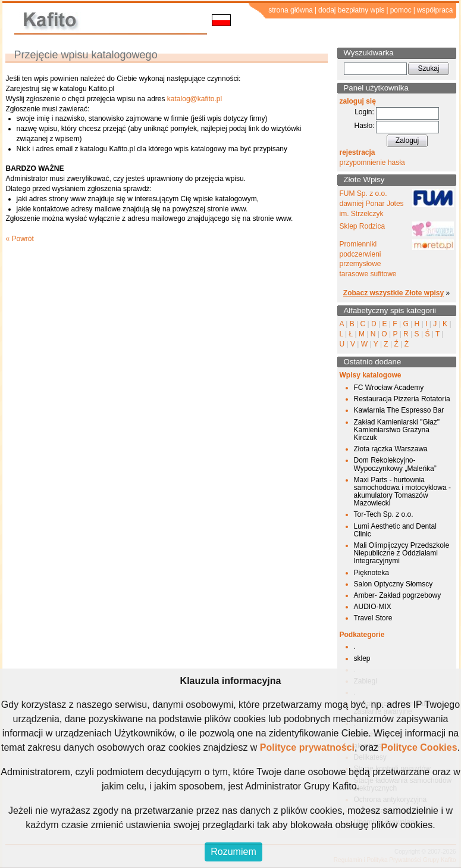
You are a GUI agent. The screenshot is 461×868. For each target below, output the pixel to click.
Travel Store (373, 618)
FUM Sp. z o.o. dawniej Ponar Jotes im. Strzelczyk (372, 204)
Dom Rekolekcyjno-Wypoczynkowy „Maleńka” (395, 464)
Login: (364, 112)
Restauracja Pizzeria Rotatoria (402, 399)
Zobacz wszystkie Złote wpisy (393, 293)
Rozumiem (233, 852)
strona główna (291, 10)
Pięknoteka (371, 573)
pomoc (401, 10)
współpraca (435, 10)
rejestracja (357, 152)
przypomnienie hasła (372, 163)
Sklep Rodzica (363, 226)
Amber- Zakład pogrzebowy (398, 595)
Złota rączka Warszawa (391, 449)
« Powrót (20, 239)
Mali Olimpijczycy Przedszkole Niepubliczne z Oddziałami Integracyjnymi (402, 553)
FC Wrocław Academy (389, 388)
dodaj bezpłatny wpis (351, 10)
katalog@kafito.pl (195, 99)
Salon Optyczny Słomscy (393, 584)
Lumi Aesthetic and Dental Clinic (395, 530)
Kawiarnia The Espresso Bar (399, 410)
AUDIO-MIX (373, 607)
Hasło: (364, 126)
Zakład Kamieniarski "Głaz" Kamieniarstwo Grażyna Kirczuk (397, 430)
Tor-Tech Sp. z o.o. (384, 514)
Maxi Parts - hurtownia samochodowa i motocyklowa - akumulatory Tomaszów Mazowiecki (402, 492)
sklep (362, 658)
